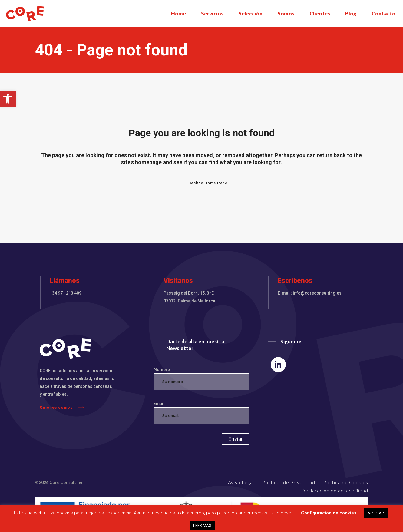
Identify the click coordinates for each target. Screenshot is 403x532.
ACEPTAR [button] (376, 513)
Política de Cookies (346, 482)
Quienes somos (62, 407)
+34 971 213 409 (66, 293)
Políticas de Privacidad (289, 482)
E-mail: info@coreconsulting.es (310, 293)
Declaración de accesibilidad (335, 490)
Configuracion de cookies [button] (329, 513)
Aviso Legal (241, 482)
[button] (8, 99)
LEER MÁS (202, 525)
